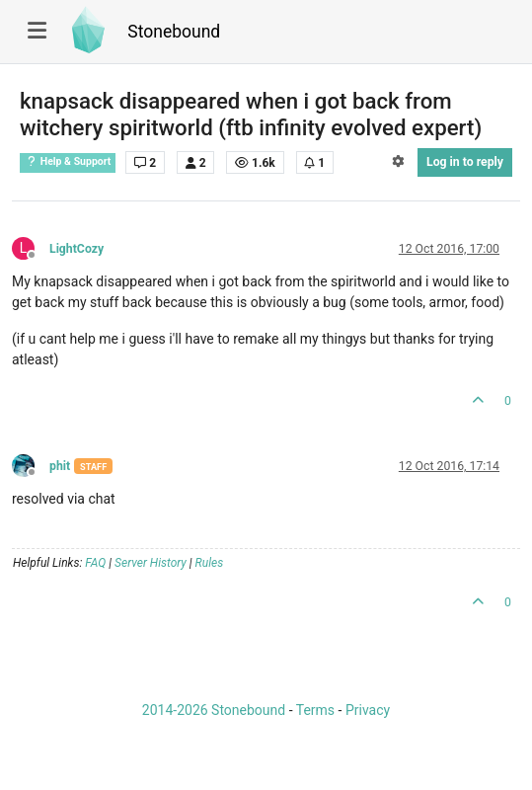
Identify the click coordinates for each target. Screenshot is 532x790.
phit (60, 466)
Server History (151, 563)
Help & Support (68, 161)
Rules (210, 563)
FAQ (95, 563)
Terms (315, 710)
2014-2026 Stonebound (214, 710)
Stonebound (174, 32)
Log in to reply (465, 162)
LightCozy (76, 249)
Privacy (368, 710)
